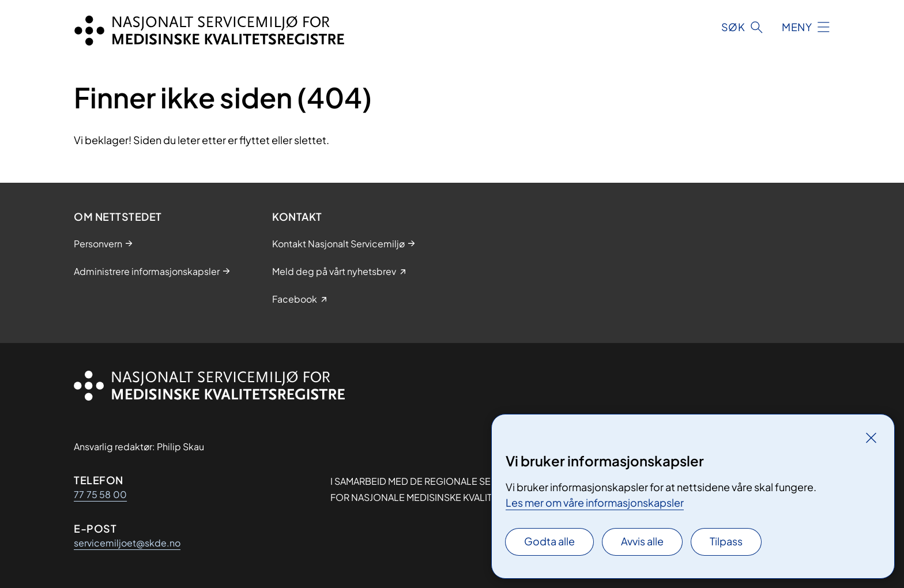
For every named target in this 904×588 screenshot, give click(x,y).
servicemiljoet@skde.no (127, 543)
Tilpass (726, 541)
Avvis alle (642, 541)
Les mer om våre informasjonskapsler (595, 502)
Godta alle (549, 541)
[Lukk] (871, 438)
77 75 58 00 (100, 494)
